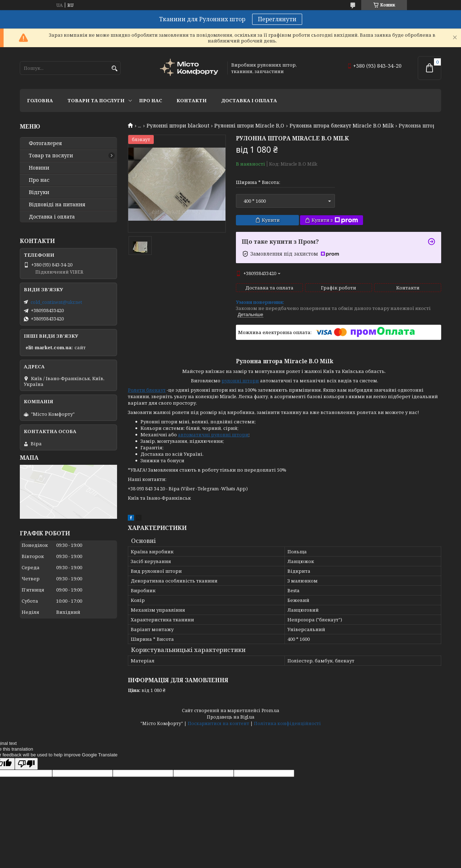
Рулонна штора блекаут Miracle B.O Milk (342, 126)
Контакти (192, 100)
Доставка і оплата (249, 100)
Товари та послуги (96, 100)
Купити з (335, 220)
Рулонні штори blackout (178, 126)
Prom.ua (270, 710)
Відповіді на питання (57, 204)
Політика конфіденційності (287, 723)
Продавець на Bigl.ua (230, 717)
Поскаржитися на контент (218, 723)
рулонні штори (240, 381)
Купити (271, 220)
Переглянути (277, 19)
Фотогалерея (45, 143)
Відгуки (39, 192)
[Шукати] (114, 69)
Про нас (151, 100)
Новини (39, 168)
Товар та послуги (51, 156)
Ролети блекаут (147, 390)
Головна (40, 100)
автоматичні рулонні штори (213, 435)
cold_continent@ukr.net (56, 302)
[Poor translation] (26, 764)
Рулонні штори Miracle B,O (249, 126)
